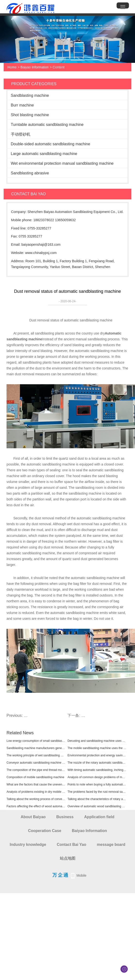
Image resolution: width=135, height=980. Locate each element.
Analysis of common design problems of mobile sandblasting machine (97, 777)
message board (111, 845)
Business (65, 817)
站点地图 (68, 858)
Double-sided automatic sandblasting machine (51, 144)
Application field (99, 817)
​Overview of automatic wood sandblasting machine (97, 806)
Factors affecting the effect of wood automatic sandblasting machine (36, 806)
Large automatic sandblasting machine (44, 154)
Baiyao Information (35, 67)
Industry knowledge (28, 845)
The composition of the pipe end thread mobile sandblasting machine (36, 770)
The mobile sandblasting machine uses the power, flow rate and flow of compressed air (97, 748)
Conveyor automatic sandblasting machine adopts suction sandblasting (36, 763)
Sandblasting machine (30, 95)
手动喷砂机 (21, 134)
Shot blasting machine (30, 115)
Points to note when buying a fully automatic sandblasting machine (97, 784)
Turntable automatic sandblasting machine (47, 125)
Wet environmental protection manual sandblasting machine (62, 163)
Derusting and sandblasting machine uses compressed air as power (97, 741)
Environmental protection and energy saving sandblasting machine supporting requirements (97, 755)
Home (12, 67)
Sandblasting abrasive (30, 173)
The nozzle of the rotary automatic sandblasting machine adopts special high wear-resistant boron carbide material (97, 763)
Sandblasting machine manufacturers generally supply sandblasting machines (36, 748)
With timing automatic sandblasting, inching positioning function (97, 770)
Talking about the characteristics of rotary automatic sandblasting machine (97, 799)
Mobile (81, 875)
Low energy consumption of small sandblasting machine (36, 741)
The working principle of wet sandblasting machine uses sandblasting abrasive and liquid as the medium (36, 755)
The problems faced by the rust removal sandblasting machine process (97, 792)
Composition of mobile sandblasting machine (35, 777)
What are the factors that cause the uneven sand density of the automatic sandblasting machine (36, 784)
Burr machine (22, 105)
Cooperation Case (45, 831)
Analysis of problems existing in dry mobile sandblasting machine (36, 792)
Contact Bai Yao (71, 845)
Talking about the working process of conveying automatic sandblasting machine (36, 799)
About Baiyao (33, 817)
